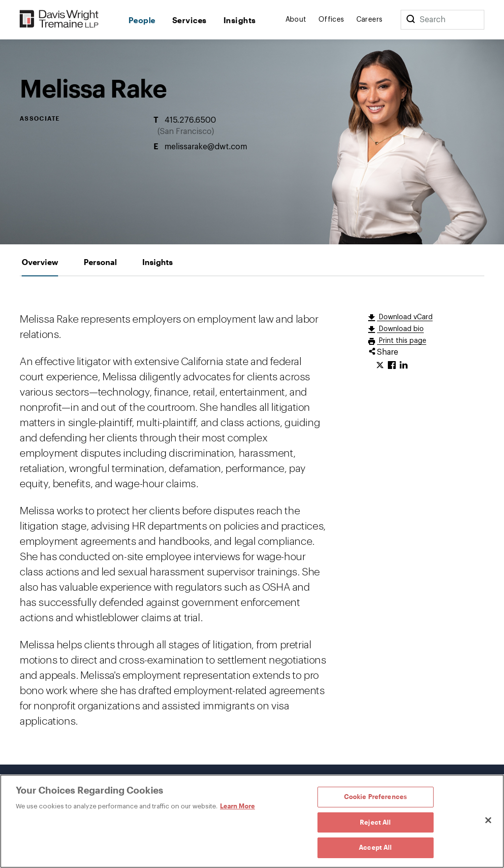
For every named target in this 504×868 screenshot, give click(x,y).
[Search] (410, 20)
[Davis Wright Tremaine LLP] (59, 19)
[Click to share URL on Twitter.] (380, 366)
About (296, 20)
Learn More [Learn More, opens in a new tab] (237, 806)
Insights (240, 20)
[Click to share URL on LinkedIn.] (404, 366)
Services (189, 20)
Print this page (402, 341)
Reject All (375, 822)
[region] (252, 821)
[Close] (488, 820)
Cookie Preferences (376, 797)
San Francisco (186, 132)
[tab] (40, 262)
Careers (370, 20)
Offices (331, 20)
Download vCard (405, 317)
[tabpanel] (252, 520)
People (142, 20)
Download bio (400, 329)
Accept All (375, 847)
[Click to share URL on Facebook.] (392, 366)
